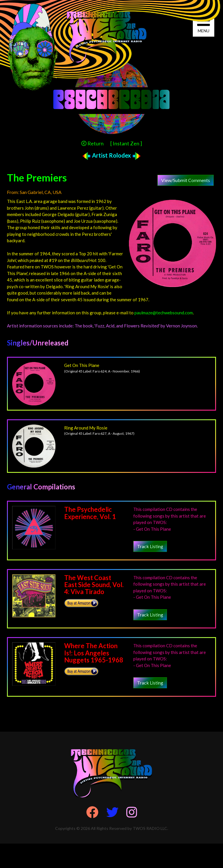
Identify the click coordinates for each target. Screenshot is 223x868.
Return (92, 143)
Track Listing (150, 546)
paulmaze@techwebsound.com (164, 313)
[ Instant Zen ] (126, 143)
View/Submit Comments (186, 180)
